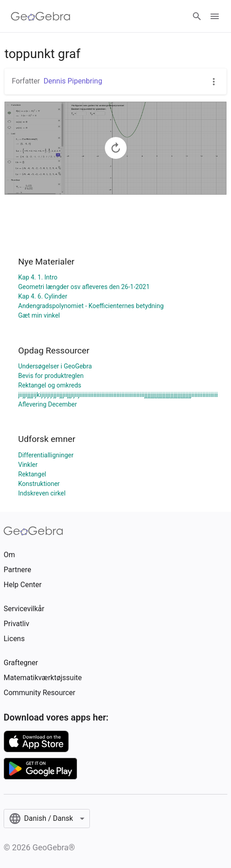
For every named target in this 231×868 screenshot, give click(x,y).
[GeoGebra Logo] (41, 16)
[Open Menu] (215, 16)
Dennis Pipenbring (73, 81)
